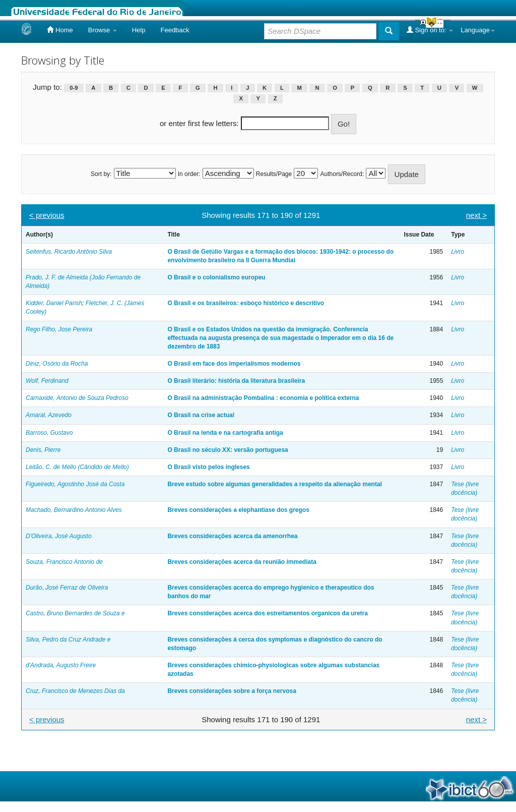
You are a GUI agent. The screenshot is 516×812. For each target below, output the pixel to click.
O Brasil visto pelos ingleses (208, 467)
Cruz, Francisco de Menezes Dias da (75, 691)
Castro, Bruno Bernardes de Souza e (75, 613)
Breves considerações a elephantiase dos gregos (238, 510)
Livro (458, 252)
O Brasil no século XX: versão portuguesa (228, 450)
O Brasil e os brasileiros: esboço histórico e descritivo (246, 303)
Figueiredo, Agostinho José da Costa (75, 484)
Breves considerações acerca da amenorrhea (232, 536)
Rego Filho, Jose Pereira (59, 329)
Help (139, 30)
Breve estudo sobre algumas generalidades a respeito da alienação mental (275, 484)
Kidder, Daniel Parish (54, 303)
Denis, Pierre (43, 450)
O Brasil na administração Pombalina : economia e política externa (263, 398)
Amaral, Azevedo (49, 415)
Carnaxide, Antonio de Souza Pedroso (77, 398)
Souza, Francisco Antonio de (64, 562)
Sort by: (101, 174)
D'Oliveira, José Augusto (59, 536)
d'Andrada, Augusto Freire (61, 665)
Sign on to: (430, 30)
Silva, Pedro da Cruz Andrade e (68, 640)
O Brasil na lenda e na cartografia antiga (225, 433)
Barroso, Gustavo (49, 433)
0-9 (74, 88)
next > (476, 215)
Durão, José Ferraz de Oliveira (67, 588)
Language (478, 30)
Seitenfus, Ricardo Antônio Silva (69, 252)
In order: (189, 174)
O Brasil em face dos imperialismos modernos (234, 364)
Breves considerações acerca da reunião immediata (242, 562)
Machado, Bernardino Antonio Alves (74, 510)
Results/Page (274, 174)
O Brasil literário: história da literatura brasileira (236, 381)
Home (60, 30)
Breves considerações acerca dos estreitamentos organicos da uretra (268, 613)
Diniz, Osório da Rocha (57, 364)
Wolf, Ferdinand (47, 381)
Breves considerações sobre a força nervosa (232, 691)
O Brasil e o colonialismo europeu (216, 277)
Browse (103, 30)
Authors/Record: (342, 174)
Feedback (175, 30)
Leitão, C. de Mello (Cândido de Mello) (77, 467)
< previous (47, 215)
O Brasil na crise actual (201, 415)
